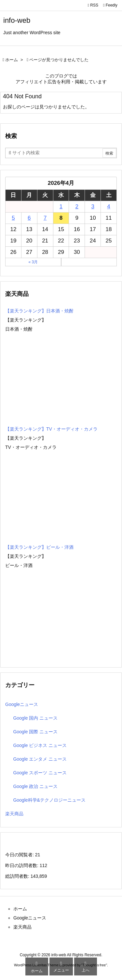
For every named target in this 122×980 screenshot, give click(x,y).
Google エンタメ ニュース (40, 759)
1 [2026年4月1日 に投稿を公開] (61, 207)
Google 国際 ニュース (35, 732)
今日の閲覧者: (20, 855)
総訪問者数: (18, 876)
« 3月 (33, 262)
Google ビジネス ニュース (40, 745)
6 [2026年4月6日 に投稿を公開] (29, 218)
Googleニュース (22, 704)
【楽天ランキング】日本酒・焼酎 (39, 311)
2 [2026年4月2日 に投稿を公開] (77, 207)
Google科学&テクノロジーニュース (49, 800)
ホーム (12, 60)
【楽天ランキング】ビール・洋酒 (39, 547)
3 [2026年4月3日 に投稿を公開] (93, 207)
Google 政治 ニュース (35, 786)
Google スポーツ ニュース (40, 773)
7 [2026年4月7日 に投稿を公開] (45, 218)
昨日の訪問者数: (22, 865)
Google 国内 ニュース (35, 718)
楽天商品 (14, 814)
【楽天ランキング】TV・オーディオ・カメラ (51, 429)
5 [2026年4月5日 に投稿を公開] (13, 218)
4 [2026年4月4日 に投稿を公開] (108, 207)
